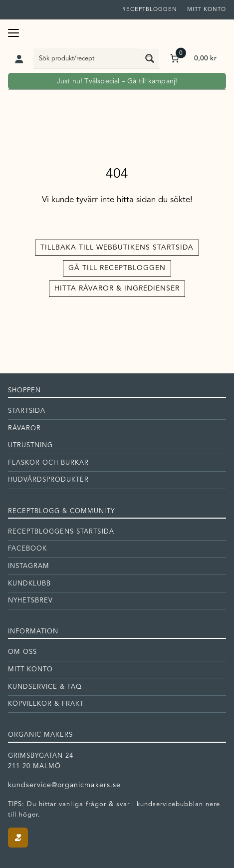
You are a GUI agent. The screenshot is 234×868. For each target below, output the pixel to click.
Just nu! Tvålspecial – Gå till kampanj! (117, 81)
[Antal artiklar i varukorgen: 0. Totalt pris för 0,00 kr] (192, 58)
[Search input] (87, 58)
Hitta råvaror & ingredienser (117, 289)
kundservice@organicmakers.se (64, 785)
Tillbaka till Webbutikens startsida (117, 248)
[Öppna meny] (13, 32)
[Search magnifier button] (150, 58)
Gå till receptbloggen (117, 268)
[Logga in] (19, 59)
